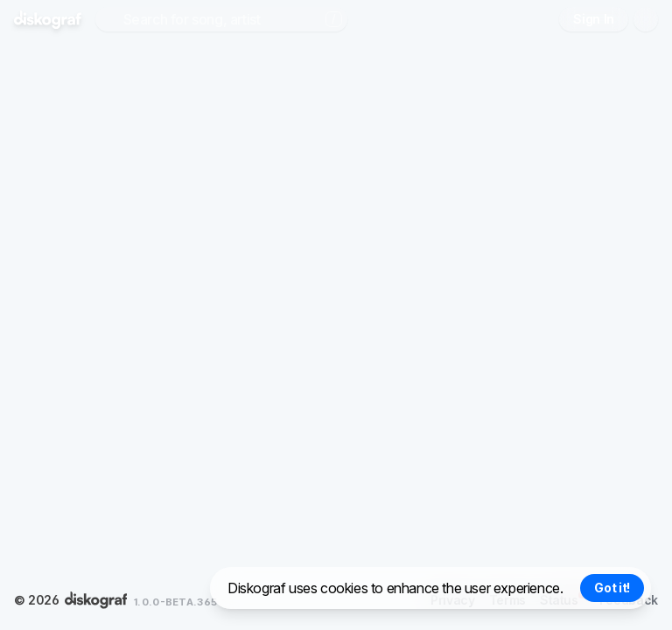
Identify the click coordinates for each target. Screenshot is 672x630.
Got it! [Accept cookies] (612, 588)
